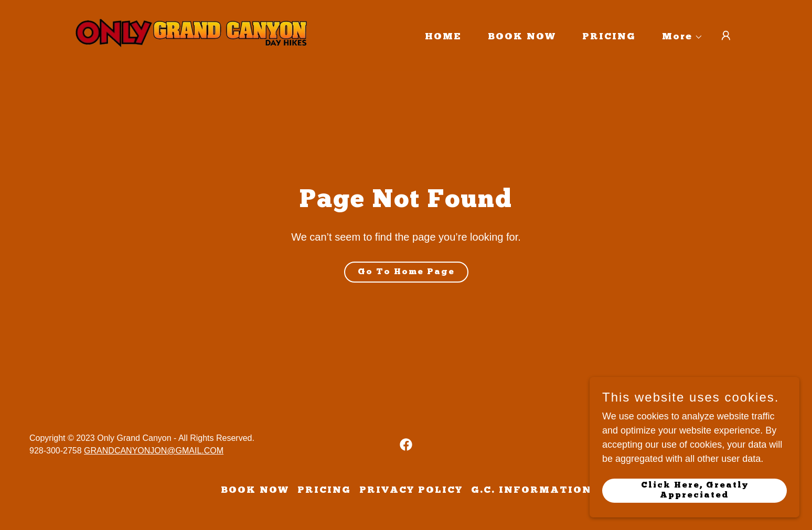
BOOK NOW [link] (522, 37)
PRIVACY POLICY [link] (411, 490)
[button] (678, 37)
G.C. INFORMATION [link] (531, 490)
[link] (191, 35)
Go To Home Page (406, 272)
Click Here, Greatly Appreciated (695, 490)
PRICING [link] (609, 37)
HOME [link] (443, 37)
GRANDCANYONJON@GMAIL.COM (154, 451)
